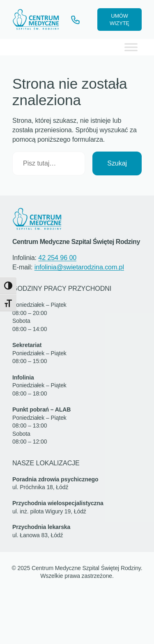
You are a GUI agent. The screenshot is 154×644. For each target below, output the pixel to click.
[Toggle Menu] (131, 47)
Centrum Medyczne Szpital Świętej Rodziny (76, 241)
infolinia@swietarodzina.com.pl (79, 267)
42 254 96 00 (57, 258)
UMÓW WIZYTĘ (120, 20)
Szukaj (117, 163)
